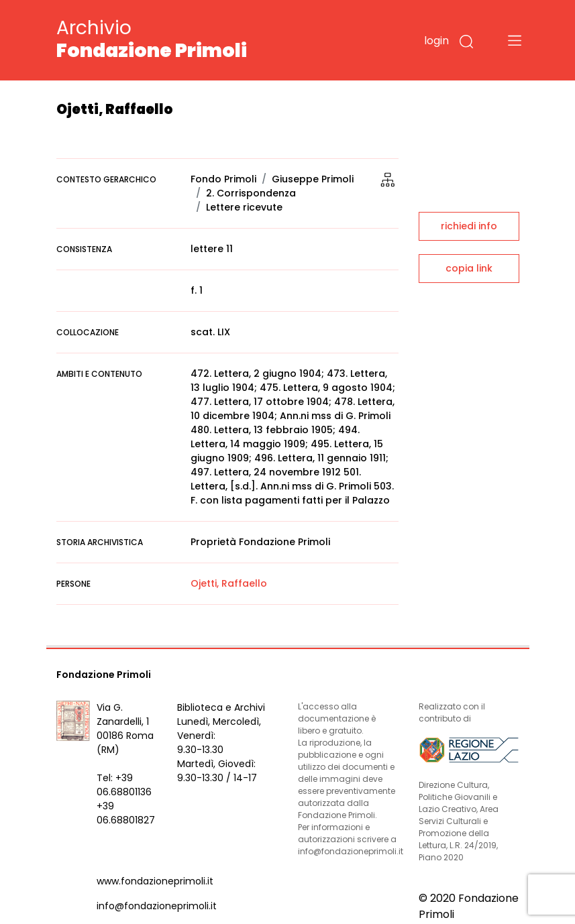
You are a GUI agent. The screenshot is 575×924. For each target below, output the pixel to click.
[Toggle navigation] (515, 40)
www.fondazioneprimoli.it (155, 881)
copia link (469, 268)
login (436, 41)
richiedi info (469, 226)
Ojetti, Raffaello (229, 583)
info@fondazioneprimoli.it (157, 906)
